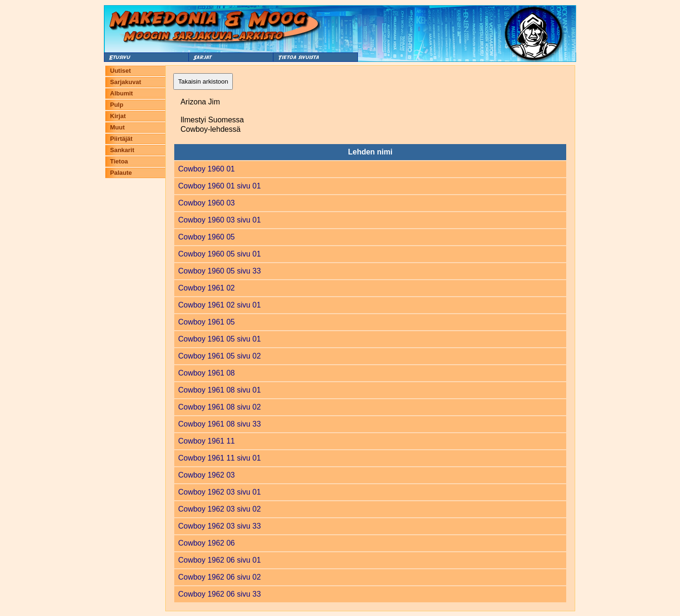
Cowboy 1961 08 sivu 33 (219, 424)
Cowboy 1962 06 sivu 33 (219, 594)
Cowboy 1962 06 (206, 543)
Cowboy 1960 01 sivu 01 (219, 186)
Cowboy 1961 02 (206, 288)
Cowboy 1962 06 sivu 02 (219, 577)
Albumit (121, 93)
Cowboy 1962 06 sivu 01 (219, 560)
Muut (117, 127)
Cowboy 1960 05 (206, 237)
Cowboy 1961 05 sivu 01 (219, 339)
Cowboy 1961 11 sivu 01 (219, 458)
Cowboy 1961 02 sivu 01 (219, 305)
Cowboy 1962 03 (206, 475)
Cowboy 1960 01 (206, 169)
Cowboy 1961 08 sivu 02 (219, 407)
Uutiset (120, 71)
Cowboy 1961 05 (206, 322)
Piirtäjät (121, 139)
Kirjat (118, 116)
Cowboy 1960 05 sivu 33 (219, 271)
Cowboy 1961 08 (206, 373)
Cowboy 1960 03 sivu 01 (219, 220)
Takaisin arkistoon (203, 81)
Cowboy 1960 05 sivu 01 (219, 254)
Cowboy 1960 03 (206, 203)
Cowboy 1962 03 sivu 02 (219, 509)
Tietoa (119, 161)
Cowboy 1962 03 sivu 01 (219, 492)
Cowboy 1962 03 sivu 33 (219, 526)
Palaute (121, 173)
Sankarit (122, 150)
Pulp (117, 105)
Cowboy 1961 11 (206, 441)
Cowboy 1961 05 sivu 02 (219, 356)
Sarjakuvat (126, 82)
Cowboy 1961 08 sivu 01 (219, 390)
